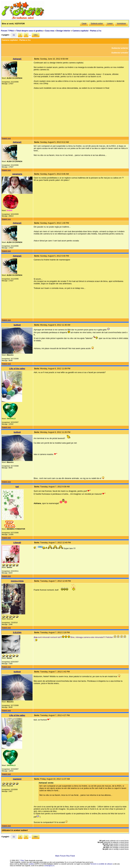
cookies (31, 864)
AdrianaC (17, 59)
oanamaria (17, 174)
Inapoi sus (6, 138)
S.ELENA (17, 632)
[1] (14, 35)
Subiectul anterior (120, 48)
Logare (110, 23)
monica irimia (17, 581)
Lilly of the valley (17, 369)
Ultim (36, 35)
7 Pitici (22, 861)
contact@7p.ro (49, 866)
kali (17, 487)
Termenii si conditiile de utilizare (101, 864)
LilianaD (17, 543)
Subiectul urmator (120, 53)
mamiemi (17, 779)
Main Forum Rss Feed (65, 856)
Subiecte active (97, 23)
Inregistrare (121, 23)
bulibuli (17, 325)
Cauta (84, 23)
